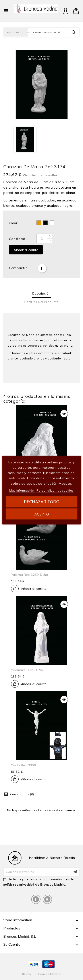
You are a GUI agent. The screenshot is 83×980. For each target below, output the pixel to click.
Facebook (36, 899)
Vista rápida (64, 414)
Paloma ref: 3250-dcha (30, 575)
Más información (22, 490)
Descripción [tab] (41, 293)
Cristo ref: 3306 (23, 765)
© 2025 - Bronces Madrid (41, 974)
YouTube (47, 899)
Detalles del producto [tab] (41, 302)
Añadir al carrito (26, 250)
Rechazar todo (42, 502)
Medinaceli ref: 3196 (27, 670)
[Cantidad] (42, 238)
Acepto (42, 514)
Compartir (42, 268)
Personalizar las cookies (55, 490)
